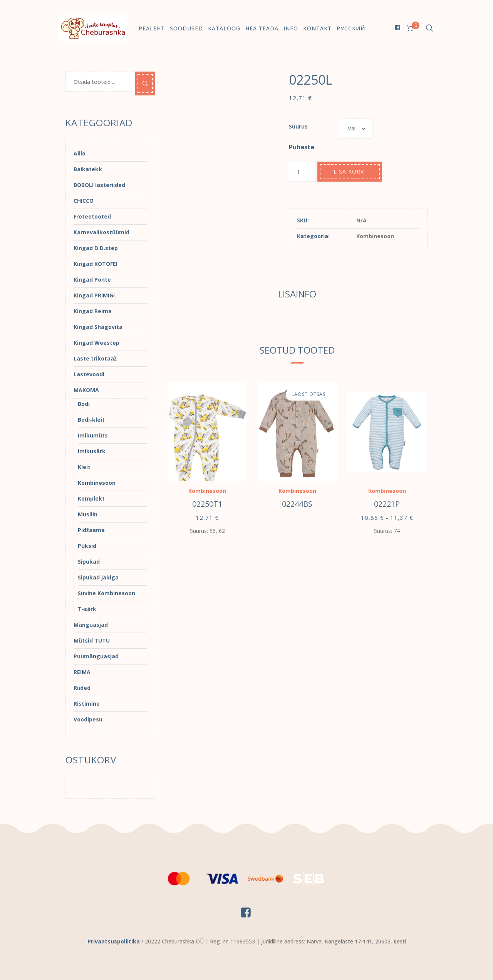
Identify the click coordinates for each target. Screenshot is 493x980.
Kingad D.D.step (96, 248)
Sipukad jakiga (98, 577)
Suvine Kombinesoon (106, 593)
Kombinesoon (375, 236)
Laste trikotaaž (95, 358)
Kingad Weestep (96, 343)
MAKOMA (86, 390)
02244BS (297, 504)
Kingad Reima (93, 311)
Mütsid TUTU (92, 640)
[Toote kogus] (302, 172)
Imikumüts (93, 435)
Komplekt (91, 498)
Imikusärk (92, 451)
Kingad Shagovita (98, 327)
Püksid (87, 546)
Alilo (80, 153)
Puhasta (302, 147)
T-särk (87, 609)
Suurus (298, 126)
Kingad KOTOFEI (96, 264)
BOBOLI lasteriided (99, 185)
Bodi (84, 404)
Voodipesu (88, 719)
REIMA (82, 672)
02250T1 (207, 504)
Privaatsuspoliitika (114, 941)
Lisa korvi (350, 171)
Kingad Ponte (92, 280)
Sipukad (89, 562)
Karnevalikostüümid (101, 232)
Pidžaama (91, 530)
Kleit (84, 467)
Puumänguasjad (96, 656)
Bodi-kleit (91, 420)
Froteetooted (92, 216)
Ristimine (87, 704)
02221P (387, 504)
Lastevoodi (89, 374)
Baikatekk (88, 169)
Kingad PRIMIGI (94, 295)
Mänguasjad (91, 625)
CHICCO (84, 201)
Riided (82, 688)
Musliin (88, 514)
